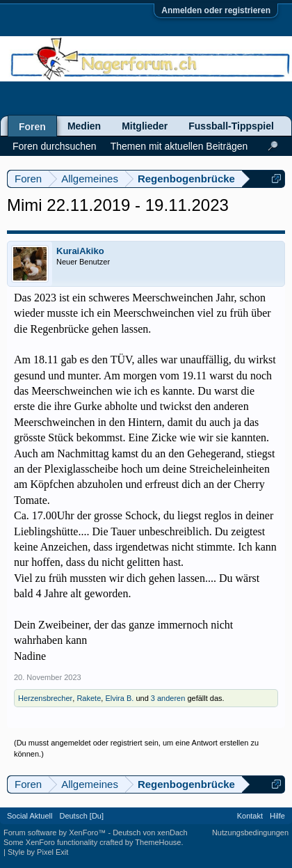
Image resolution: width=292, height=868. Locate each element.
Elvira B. (119, 698)
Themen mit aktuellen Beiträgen (179, 146)
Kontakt (250, 816)
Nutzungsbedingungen (250, 833)
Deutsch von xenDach (150, 833)
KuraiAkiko (80, 251)
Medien (84, 126)
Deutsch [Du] (81, 816)
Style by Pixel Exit (38, 852)
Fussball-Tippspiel (231, 126)
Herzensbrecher (45, 698)
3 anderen (168, 698)
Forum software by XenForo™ (56, 833)
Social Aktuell (30, 816)
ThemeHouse (158, 842)
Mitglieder (145, 126)
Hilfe (277, 816)
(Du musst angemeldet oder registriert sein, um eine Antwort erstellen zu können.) (136, 748)
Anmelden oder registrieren (216, 10)
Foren (32, 127)
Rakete (89, 698)
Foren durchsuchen (55, 146)
